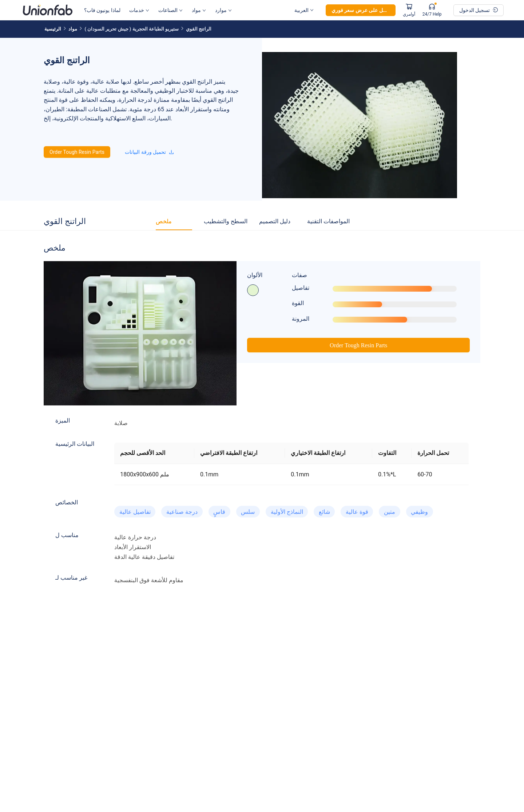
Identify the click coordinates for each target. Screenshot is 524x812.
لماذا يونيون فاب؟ (102, 10)
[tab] (164, 221)
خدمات (139, 10)
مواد (199, 10)
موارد (223, 10)
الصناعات (170, 10)
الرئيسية (53, 29)
